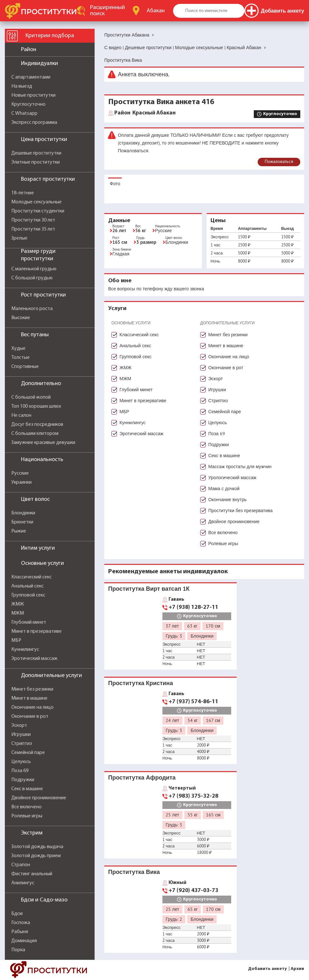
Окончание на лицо (32, 707)
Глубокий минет (29, 622)
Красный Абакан (145, 113)
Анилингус (23, 883)
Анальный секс (27, 586)
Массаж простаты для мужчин (240, 467)
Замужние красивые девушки (43, 443)
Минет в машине (29, 698)
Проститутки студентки (38, 211)
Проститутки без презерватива (240, 511)
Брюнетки (22, 522)
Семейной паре (28, 753)
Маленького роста (32, 309)
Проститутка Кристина (141, 683)
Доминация (24, 941)
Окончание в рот (30, 716)
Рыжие (19, 531)
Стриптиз (22, 744)
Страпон (21, 865)
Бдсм (17, 914)
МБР (16, 641)
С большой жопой (31, 397)
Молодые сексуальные (36, 202)
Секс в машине (27, 789)
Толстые (21, 358)
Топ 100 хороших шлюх (36, 406)
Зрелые (19, 238)
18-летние (23, 193)
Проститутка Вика (134, 872)
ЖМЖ (18, 604)
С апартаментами (31, 77)
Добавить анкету (267, 969)
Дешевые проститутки (36, 153)
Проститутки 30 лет (33, 220)
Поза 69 (20, 771)
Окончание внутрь (227, 500)
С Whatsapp (24, 113)
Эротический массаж (34, 659)
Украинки (21, 482)
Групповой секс (28, 595)
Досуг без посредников (37, 425)
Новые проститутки (33, 95)
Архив (297, 969)
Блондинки (23, 513)
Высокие (21, 318)
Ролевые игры (27, 816)
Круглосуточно (28, 104)
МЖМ (18, 613)
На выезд (22, 86)
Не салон (21, 415)
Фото (115, 184)
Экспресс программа (34, 123)
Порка (18, 950)
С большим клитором (35, 434)
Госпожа (21, 923)
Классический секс (31, 577)
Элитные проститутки (36, 162)
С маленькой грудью (34, 269)
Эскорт (19, 726)
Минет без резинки (32, 689)
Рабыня (20, 932)
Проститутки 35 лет (33, 229)
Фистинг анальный (32, 874)
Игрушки (21, 735)
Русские (20, 473)
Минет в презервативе (36, 631)
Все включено (26, 807)
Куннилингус (25, 650)
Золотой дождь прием (36, 856)
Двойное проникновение (39, 798)
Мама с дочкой (224, 489)
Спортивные (25, 367)
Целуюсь (21, 762)
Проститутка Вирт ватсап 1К (149, 589)
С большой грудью (32, 278)
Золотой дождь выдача (37, 847)
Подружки (23, 780)
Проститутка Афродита (142, 777)
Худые (18, 349)
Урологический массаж (232, 478)
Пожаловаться (279, 162)
